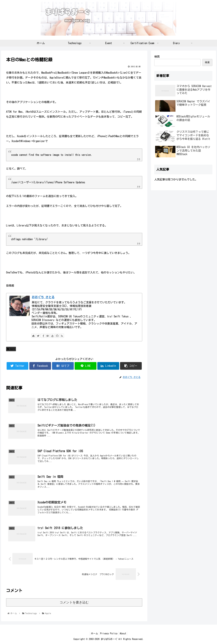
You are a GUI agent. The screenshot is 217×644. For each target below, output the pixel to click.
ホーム (93, 633)
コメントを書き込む (74, 602)
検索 (157, 57)
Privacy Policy (109, 633)
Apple (11, 349)
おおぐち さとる (43, 297)
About (124, 633)
